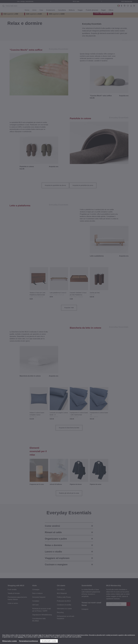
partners (21, 637)
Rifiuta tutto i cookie (10, 641)
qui (55, 637)
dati (40, 635)
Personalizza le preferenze (29, 641)
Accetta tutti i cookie (49, 641)
